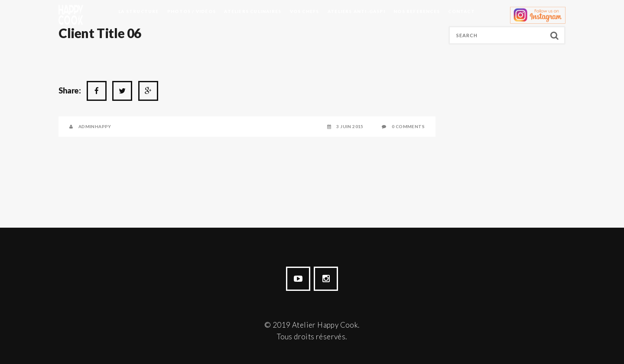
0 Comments (408, 126)
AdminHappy (95, 126)
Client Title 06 (100, 33)
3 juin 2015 (350, 126)
